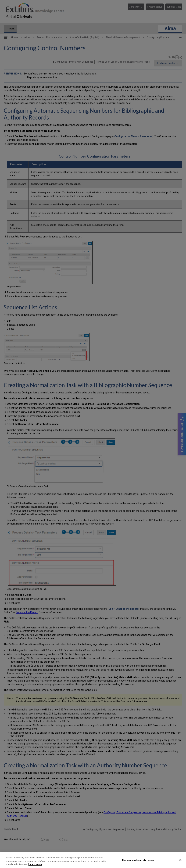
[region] (93, 860)
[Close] (180, 860)
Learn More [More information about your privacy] (35, 864)
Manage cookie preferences (138, 860)
